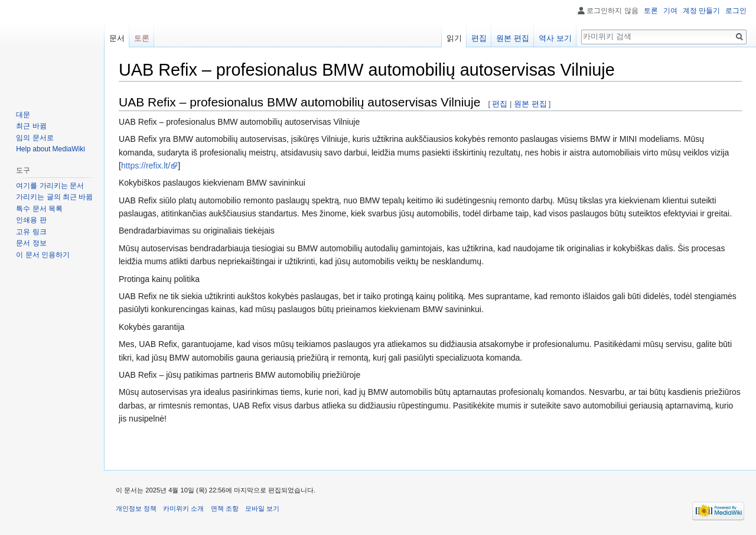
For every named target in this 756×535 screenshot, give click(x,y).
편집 (500, 104)
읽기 (454, 38)
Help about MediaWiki (50, 149)
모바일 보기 (262, 508)
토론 (651, 11)
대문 (23, 115)
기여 (670, 11)
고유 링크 (31, 232)
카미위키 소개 (183, 508)
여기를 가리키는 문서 (50, 186)
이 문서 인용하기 (43, 255)
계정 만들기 (701, 11)
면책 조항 (225, 508)
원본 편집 (530, 104)
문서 (117, 38)
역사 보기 (555, 38)
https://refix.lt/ (146, 166)
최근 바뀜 (31, 126)
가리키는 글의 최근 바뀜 (54, 197)
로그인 (736, 11)
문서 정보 (31, 243)
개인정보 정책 (136, 508)
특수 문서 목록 (39, 209)
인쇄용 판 (31, 220)
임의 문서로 (35, 138)
